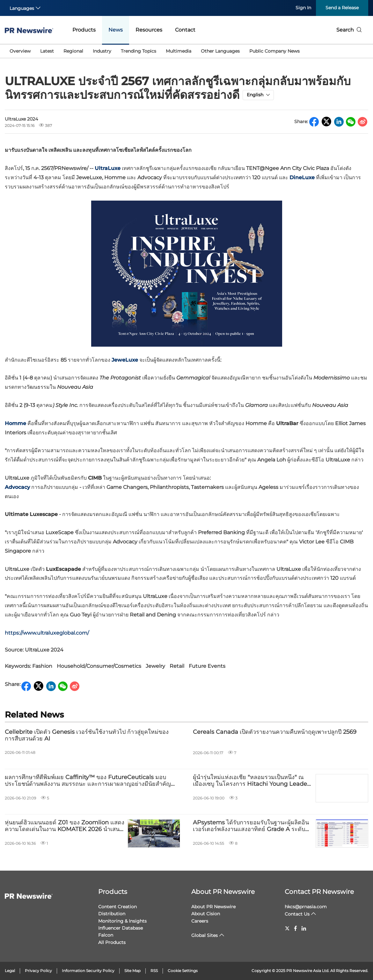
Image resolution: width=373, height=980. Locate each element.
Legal (10, 971)
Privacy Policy (38, 971)
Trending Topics (139, 51)
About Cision (206, 914)
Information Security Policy (88, 971)
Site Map (132, 971)
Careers (200, 921)
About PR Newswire (223, 892)
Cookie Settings (183, 971)
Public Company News (274, 51)
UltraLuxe (108, 168)
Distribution (112, 914)
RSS (154, 971)
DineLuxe (302, 177)
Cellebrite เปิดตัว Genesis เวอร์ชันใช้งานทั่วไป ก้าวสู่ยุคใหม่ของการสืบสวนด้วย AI (87, 736)
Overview (20, 51)
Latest (47, 51)
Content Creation (117, 907)
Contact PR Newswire (319, 892)
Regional (73, 51)
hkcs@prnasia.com (306, 907)
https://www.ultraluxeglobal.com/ (47, 633)
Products (84, 30)
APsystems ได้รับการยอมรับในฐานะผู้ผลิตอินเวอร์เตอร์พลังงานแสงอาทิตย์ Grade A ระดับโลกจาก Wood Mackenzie (251, 826)
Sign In (303, 8)
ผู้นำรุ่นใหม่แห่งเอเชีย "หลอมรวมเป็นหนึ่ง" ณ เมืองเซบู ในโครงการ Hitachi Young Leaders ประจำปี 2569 (252, 781)
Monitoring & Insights (122, 921)
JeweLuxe (125, 360)
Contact (185, 30)
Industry (102, 51)
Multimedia (179, 51)
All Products (112, 942)
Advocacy (17, 487)
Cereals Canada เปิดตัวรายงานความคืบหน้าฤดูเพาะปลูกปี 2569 (275, 732)
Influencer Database (121, 928)
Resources (149, 30)
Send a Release (342, 8)
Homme (15, 423)
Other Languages (220, 51)
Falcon (106, 935)
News (116, 30)
